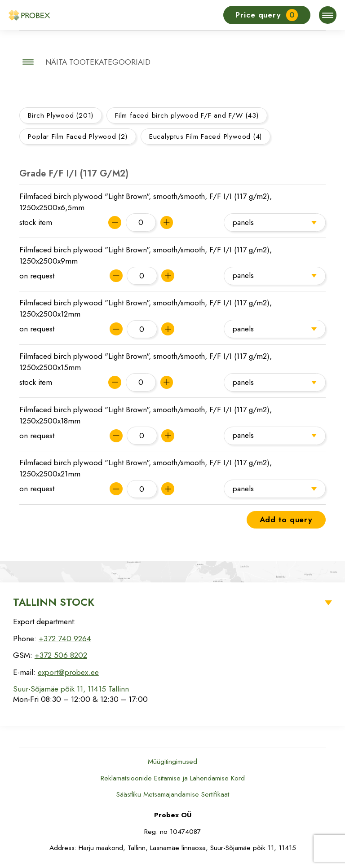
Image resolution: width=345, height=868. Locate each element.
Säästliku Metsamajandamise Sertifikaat (173, 794)
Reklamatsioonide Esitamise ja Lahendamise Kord (173, 778)
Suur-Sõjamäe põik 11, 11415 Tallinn (71, 689)
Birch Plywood (61, 115)
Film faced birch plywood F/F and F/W (187, 115)
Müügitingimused (172, 762)
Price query (267, 15)
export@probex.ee (68, 672)
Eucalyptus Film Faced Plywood (206, 137)
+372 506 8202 (61, 655)
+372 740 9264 (65, 639)
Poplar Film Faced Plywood (77, 137)
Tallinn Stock (54, 602)
